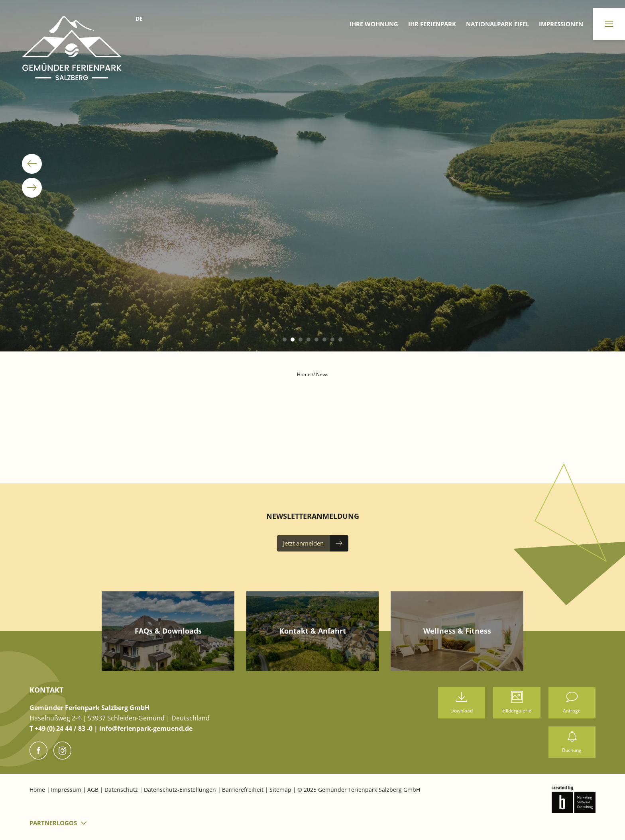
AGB (94, 790)
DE (139, 19)
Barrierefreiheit (244, 790)
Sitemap (281, 790)
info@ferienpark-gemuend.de (146, 728)
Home (304, 374)
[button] (285, 340)
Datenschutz (122, 790)
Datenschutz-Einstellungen (181, 790)
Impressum (67, 790)
